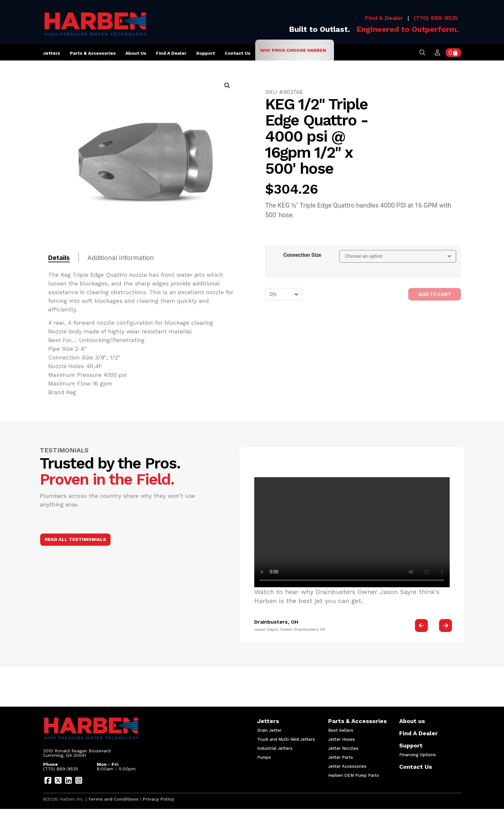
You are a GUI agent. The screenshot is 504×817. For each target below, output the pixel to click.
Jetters (52, 53)
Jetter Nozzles (343, 748)
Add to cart (435, 294)
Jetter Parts (341, 757)
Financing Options (418, 755)
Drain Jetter (269, 730)
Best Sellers (341, 730)
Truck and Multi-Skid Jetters (285, 739)
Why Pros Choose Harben (293, 50)
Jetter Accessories (347, 766)
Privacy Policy (158, 799)
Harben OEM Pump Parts (354, 775)
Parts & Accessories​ (356, 722)
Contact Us (238, 53)
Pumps (264, 757)
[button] (227, 86)
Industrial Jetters (275, 748)
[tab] (63, 258)
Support (206, 55)
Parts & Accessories (93, 53)
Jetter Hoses (342, 739)
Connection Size (302, 255)
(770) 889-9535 (436, 18)
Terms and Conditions (113, 799)
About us (136, 55)
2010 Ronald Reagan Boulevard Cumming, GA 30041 (78, 753)
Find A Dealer (384, 18)
